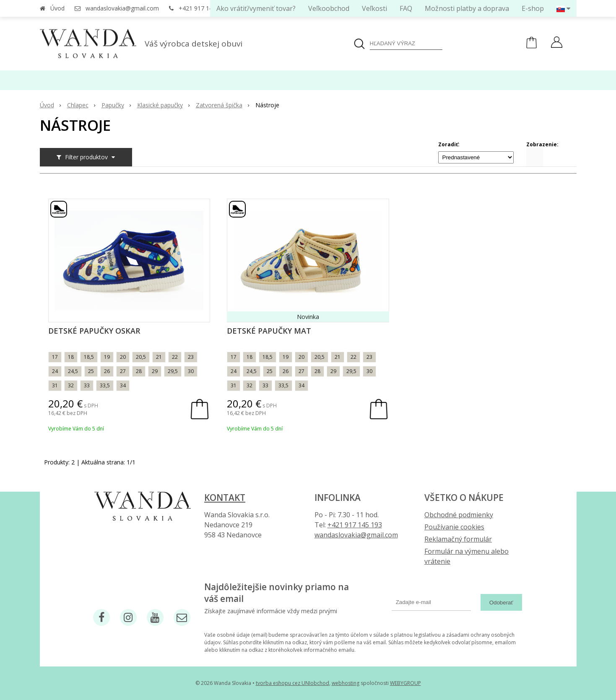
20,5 (141, 357)
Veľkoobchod (329, 8)
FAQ (406, 8)
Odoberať (501, 603)
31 (55, 385)
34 (123, 385)
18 (71, 357)
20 (123, 357)
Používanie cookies (454, 527)
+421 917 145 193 (203, 8)
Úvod (57, 8)
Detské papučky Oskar (94, 331)
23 (191, 357)
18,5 (89, 357)
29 (155, 371)
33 (87, 385)
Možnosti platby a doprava (467, 8)
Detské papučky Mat (269, 331)
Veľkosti (374, 8)
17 (55, 357)
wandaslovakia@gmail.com (122, 8)
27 (123, 371)
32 (71, 385)
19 (107, 357)
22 (175, 357)
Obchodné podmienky (459, 515)
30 (191, 371)
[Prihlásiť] (557, 43)
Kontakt (225, 498)
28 (139, 371)
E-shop (533, 8)
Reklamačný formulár (458, 539)
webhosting (346, 683)
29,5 (173, 371)
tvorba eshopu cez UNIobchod (292, 683)
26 (107, 371)
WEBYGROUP (405, 683)
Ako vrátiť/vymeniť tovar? (256, 8)
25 (91, 371)
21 (159, 357)
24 (55, 371)
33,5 (105, 385)
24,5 (73, 371)
